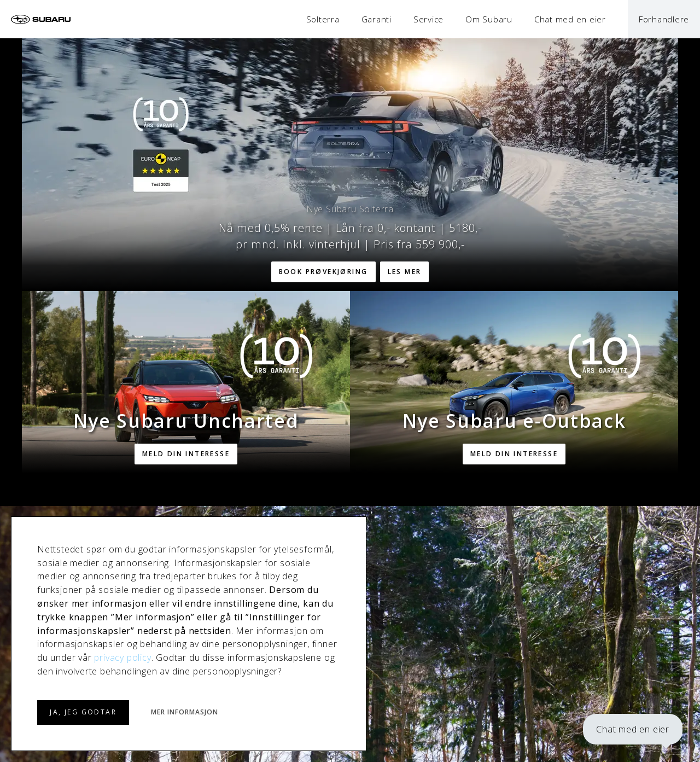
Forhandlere (664, 19)
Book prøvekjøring (323, 272)
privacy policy (122, 658)
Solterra (323, 19)
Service (428, 19)
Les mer (405, 272)
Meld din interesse (186, 454)
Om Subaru (489, 19)
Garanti (377, 19)
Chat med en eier (633, 729)
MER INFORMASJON (184, 712)
